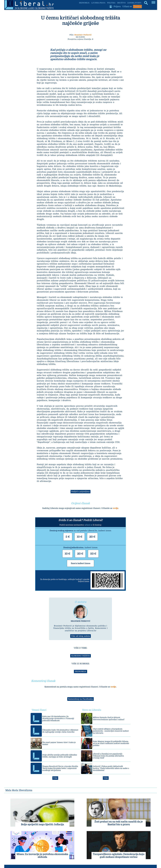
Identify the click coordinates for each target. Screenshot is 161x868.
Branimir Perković (83, 35)
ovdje (116, 508)
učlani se (89, 525)
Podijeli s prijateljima (80, 492)
